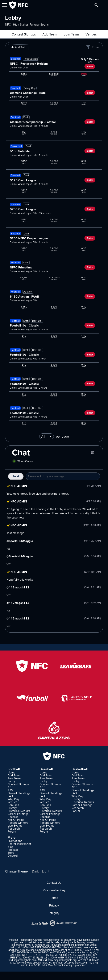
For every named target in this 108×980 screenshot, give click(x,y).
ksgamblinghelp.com (25, 960)
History (12, 808)
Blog (11, 847)
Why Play (13, 799)
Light (46, 871)
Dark (35, 871)
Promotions (15, 841)
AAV (10, 790)
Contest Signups (24, 34)
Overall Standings (19, 793)
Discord (13, 856)
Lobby (12, 781)
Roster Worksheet (19, 844)
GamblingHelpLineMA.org (50, 950)
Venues (91, 34)
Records (13, 817)
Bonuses (13, 805)
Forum (12, 832)
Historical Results (19, 811)
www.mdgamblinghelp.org (62, 960)
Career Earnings (18, 814)
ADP (10, 787)
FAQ (10, 796)
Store (11, 853)
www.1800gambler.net (39, 963)
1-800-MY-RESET (31, 947)
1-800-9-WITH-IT (57, 958)
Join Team (71, 34)
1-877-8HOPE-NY (19, 953)
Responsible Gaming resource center (40, 940)
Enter (90, 67)
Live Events (15, 826)
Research (14, 829)
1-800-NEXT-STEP (26, 955)
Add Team (50, 34)
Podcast (13, 850)
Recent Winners (18, 823)
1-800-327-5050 (81, 950)
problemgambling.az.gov (81, 953)
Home (11, 772)
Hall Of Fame (16, 820)
